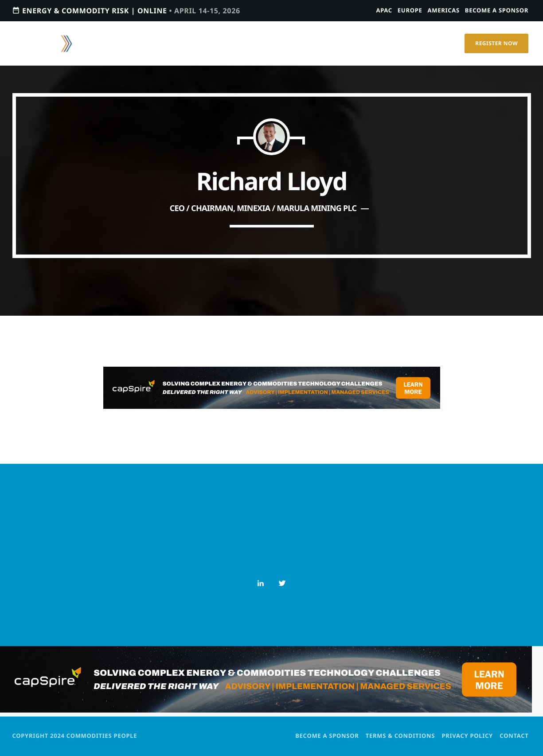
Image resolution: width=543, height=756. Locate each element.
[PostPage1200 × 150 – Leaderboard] (272, 406)
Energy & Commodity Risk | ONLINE (126, 10)
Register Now (496, 43)
